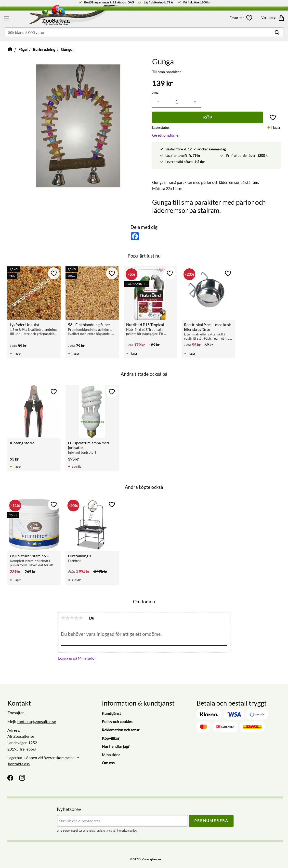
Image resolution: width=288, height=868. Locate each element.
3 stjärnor (72, 618)
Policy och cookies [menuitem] (117, 721)
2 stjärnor (67, 618)
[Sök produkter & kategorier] (144, 32)
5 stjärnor (81, 618)
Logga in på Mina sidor (77, 658)
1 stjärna (63, 618)
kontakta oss (19, 764)
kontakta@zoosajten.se (36, 721)
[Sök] (277, 32)
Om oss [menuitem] (108, 763)
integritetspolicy (127, 831)
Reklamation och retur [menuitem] (121, 730)
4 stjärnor (76, 618)
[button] (7, 18)
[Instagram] (22, 778)
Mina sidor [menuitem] (111, 755)
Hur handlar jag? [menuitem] (116, 746)
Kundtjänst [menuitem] (111, 713)
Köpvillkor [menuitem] (111, 738)
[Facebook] (10, 778)
